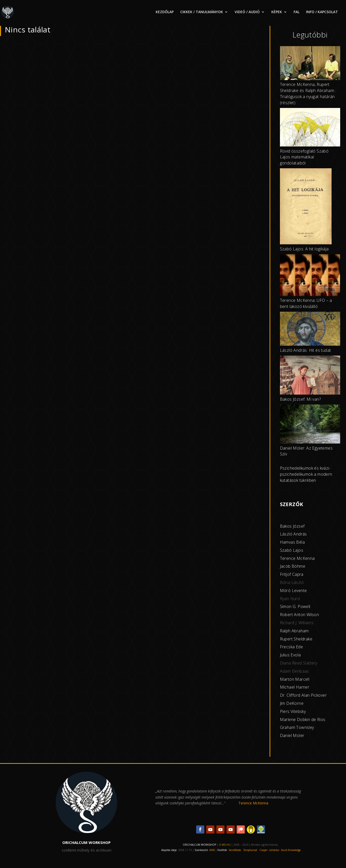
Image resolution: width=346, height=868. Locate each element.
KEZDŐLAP (165, 12)
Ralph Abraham (294, 631)
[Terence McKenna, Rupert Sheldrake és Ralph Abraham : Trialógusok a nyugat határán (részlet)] (310, 64)
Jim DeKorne (292, 703)
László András (293, 534)
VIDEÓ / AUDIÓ (247, 12)
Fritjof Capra (292, 574)
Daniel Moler (292, 735)
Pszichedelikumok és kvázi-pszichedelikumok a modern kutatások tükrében (306, 474)
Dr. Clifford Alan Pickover (303, 695)
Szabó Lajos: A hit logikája (304, 249)
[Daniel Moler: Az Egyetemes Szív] (310, 425)
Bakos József (292, 526)
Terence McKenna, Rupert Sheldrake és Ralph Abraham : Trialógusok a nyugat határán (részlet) (308, 93)
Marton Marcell (295, 679)
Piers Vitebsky (293, 711)
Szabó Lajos (292, 550)
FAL (297, 12)
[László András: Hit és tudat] (310, 330)
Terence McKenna (297, 558)
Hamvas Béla (292, 542)
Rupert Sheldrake (296, 639)
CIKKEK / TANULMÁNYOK (202, 12)
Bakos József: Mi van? (300, 399)
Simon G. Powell (295, 606)
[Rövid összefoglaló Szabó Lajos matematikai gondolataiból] (310, 128)
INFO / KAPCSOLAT (322, 12)
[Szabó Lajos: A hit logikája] (306, 207)
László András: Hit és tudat (306, 350)
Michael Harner (295, 687)
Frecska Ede (291, 647)
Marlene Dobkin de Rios (303, 719)
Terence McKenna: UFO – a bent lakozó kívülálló (306, 303)
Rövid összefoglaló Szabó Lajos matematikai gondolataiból (304, 157)
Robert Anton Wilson (300, 615)
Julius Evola (290, 655)
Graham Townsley (297, 727)
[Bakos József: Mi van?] (310, 376)
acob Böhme (293, 566)
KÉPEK (277, 12)
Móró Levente (293, 590)
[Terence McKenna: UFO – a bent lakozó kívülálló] (310, 276)
